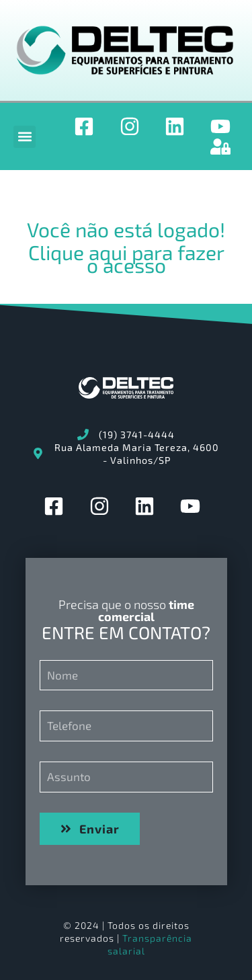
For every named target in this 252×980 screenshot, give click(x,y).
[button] (25, 137)
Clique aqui (78, 252)
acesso (134, 265)
